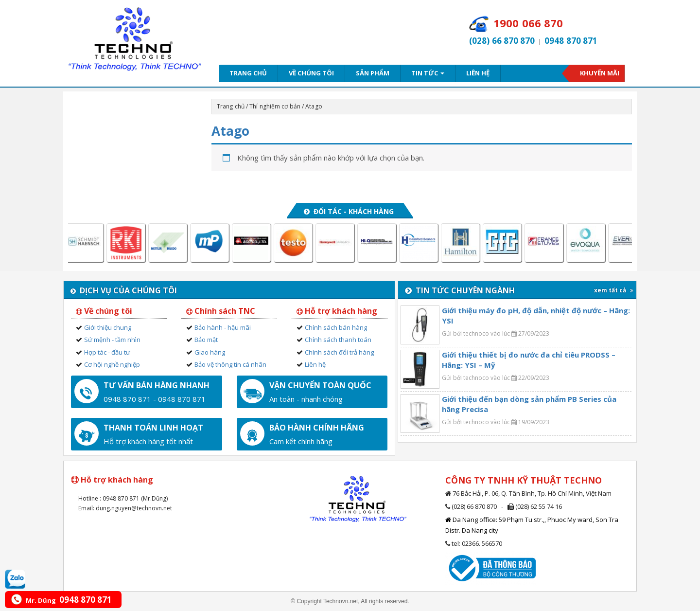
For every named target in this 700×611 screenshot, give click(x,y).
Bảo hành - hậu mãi (223, 327)
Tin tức (428, 73)
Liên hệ (478, 73)
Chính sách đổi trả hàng (339, 352)
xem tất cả (614, 290)
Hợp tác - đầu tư (107, 352)
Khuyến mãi (600, 73)
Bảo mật (206, 340)
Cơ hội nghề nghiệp (112, 364)
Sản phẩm (373, 73)
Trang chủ (248, 73)
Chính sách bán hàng (336, 327)
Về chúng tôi (311, 73)
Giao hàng (210, 352)
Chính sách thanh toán (338, 340)
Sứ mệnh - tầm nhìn (112, 340)
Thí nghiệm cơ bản (275, 106)
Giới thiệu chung (108, 327)
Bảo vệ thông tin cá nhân (230, 364)
